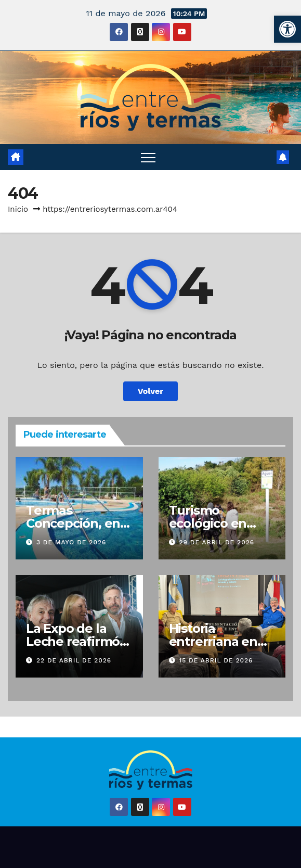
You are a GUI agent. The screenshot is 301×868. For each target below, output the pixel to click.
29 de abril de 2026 (217, 542)
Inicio (18, 209)
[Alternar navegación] (148, 157)
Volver (151, 391)
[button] (287, 29)
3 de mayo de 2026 (71, 542)
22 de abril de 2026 (74, 660)
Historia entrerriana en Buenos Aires (213, 641)
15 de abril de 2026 (216, 660)
